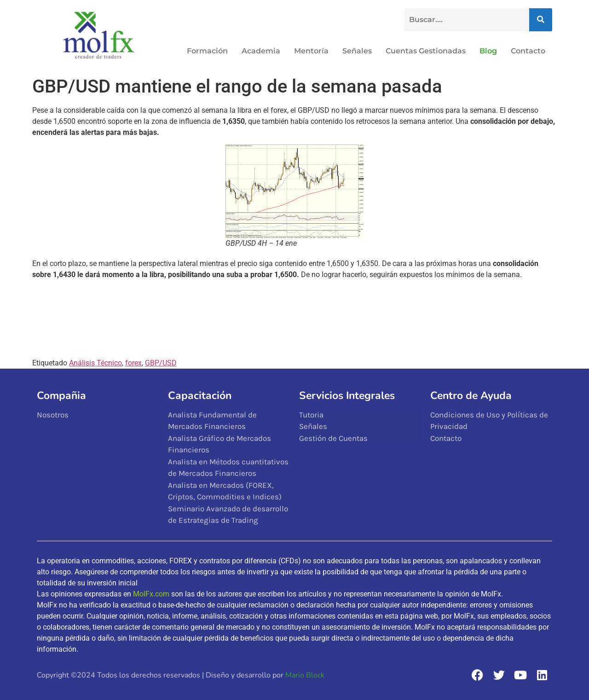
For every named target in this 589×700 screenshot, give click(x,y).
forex (133, 363)
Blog (488, 51)
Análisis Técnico (95, 363)
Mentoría (311, 51)
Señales (357, 51)
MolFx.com (151, 594)
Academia (261, 51)
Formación (207, 51)
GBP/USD (161, 363)
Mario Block (305, 675)
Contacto (528, 51)
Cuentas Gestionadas (426, 51)
